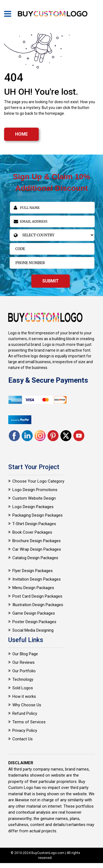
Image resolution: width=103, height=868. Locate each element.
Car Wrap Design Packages (37, 549)
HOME (21, 134)
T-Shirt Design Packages (34, 524)
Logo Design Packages (33, 507)
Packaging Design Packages (37, 515)
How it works (24, 696)
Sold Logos (23, 688)
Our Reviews (23, 662)
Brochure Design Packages (37, 541)
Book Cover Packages (32, 532)
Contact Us (23, 739)
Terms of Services (29, 722)
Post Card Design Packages (37, 596)
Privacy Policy (25, 730)
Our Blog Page (25, 654)
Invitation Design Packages (37, 579)
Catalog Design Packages (35, 558)
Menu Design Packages (33, 588)
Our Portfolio (24, 671)
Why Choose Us (27, 705)
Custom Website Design (34, 498)
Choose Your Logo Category (38, 481)
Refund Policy (25, 713)
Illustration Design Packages (38, 605)
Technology (23, 679)
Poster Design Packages (34, 622)
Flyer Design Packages (33, 571)
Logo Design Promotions (35, 490)
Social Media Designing (33, 630)
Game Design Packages (34, 613)
